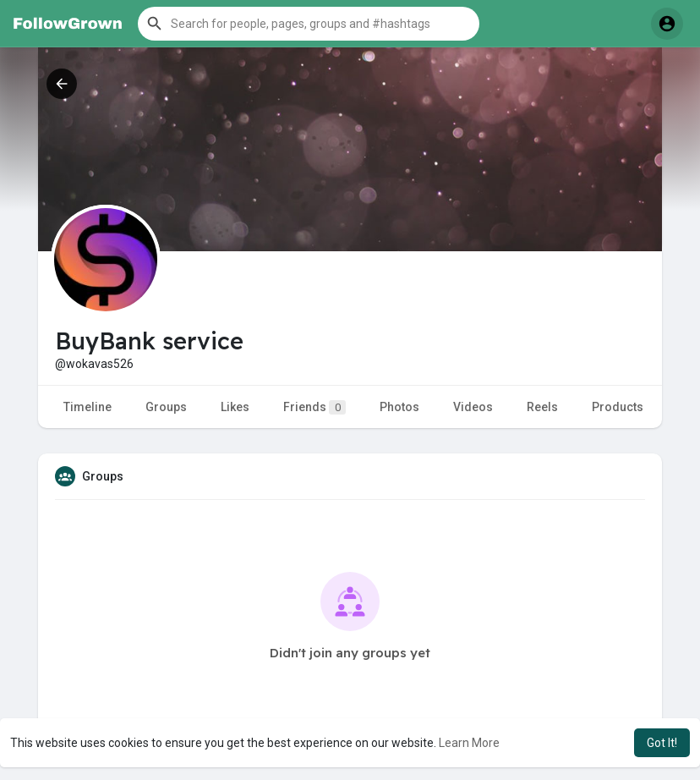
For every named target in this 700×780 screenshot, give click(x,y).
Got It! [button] (662, 743)
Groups (166, 407)
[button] (309, 24)
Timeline (87, 407)
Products (618, 407)
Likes (235, 407)
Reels (542, 407)
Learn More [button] (469, 743)
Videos (473, 407)
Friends (314, 407)
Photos (399, 407)
